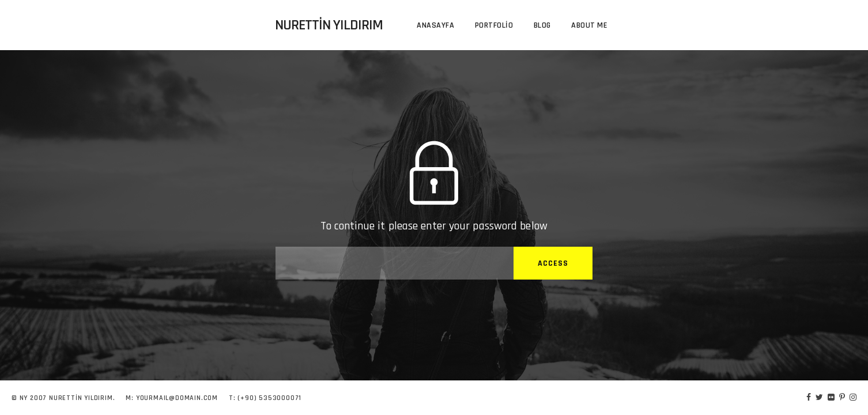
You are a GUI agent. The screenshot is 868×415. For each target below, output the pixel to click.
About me (589, 25)
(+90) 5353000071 (269, 398)
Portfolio (494, 25)
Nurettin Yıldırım (329, 25)
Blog (542, 25)
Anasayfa (435, 25)
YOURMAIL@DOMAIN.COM (177, 398)
